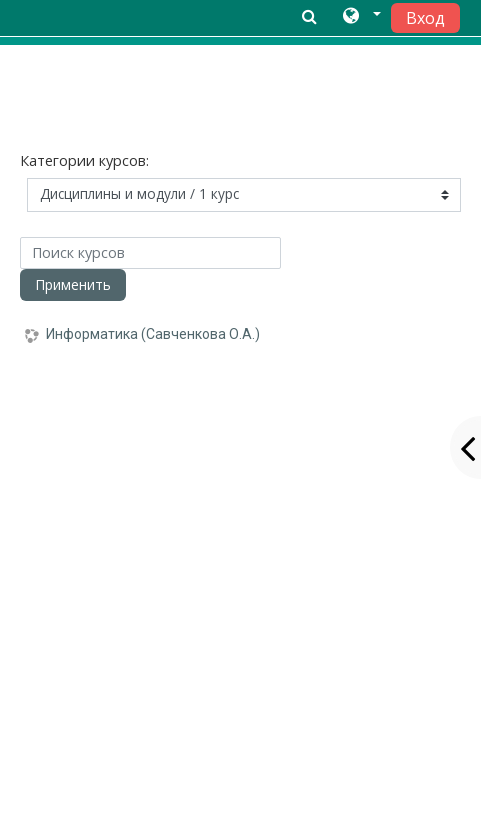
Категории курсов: (84, 160)
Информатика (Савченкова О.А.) (153, 334)
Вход (425, 18)
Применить (73, 284)
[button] (360, 17)
